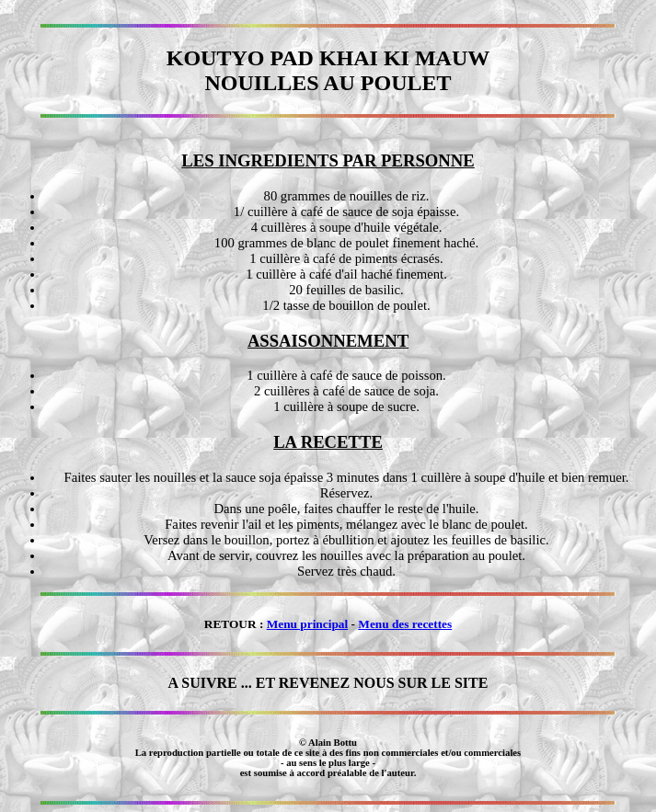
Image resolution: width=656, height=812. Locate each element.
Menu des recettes (405, 624)
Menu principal (308, 624)
